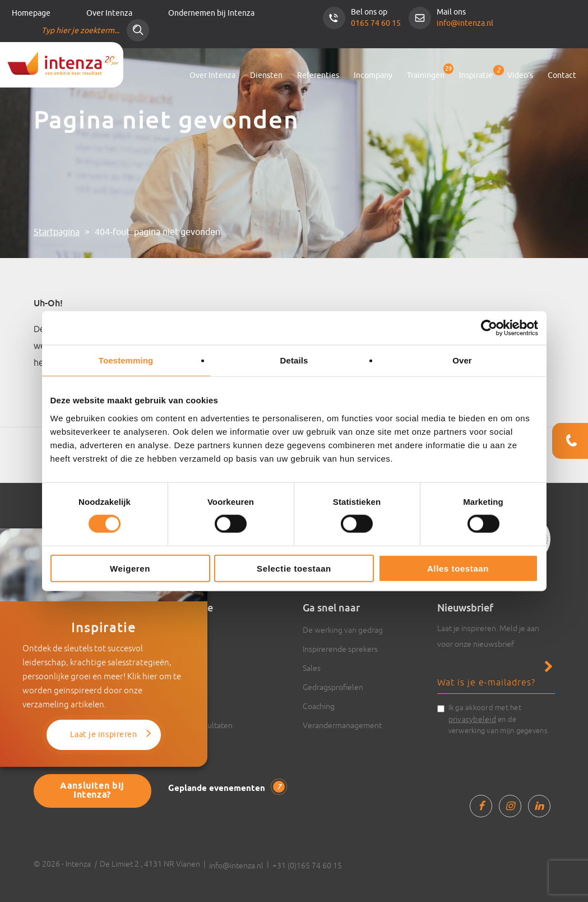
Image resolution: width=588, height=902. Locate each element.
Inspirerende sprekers (340, 649)
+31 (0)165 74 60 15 (307, 866)
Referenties (318, 75)
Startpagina (57, 232)
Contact (562, 75)
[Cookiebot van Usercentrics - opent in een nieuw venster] (489, 328)
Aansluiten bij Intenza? (92, 791)
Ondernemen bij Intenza (211, 13)
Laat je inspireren (103, 735)
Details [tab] (294, 360)
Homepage (31, 13)
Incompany (373, 75)
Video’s (520, 75)
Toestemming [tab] (126, 360)
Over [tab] (462, 360)
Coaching (319, 706)
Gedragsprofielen (333, 687)
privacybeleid (472, 719)
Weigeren (130, 568)
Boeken (182, 687)
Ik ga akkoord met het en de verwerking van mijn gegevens (498, 719)
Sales (312, 668)
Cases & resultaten (200, 725)
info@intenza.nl (465, 23)
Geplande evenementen (226, 788)
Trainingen (426, 75)
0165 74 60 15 (376, 23)
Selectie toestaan (294, 568)
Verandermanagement (342, 725)
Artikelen (184, 630)
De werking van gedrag (343, 630)
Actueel (182, 668)
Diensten (266, 75)
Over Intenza (109, 13)
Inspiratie (476, 73)
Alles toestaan (458, 568)
